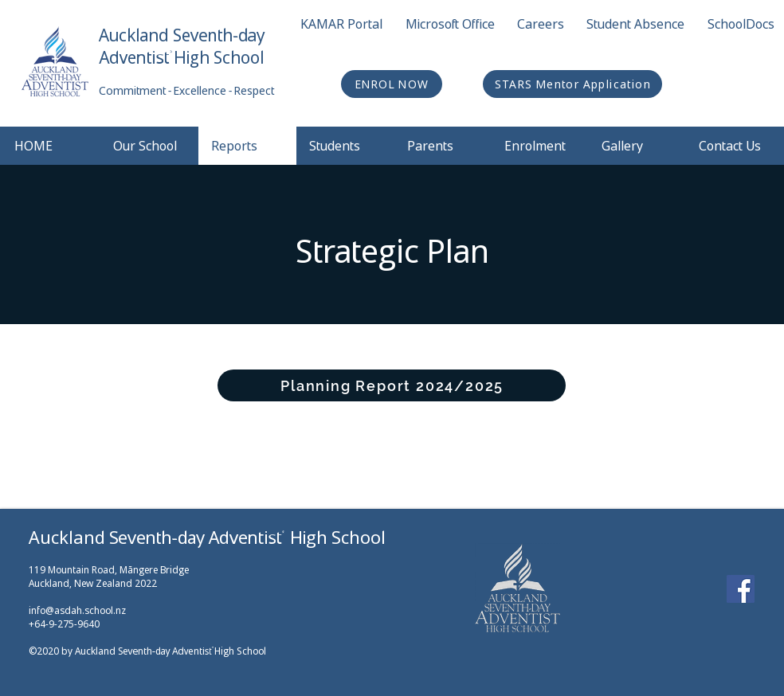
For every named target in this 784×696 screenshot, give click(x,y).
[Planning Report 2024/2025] (392, 385)
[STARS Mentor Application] (572, 84)
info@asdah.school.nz (77, 610)
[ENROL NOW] (392, 84)
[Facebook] (741, 589)
